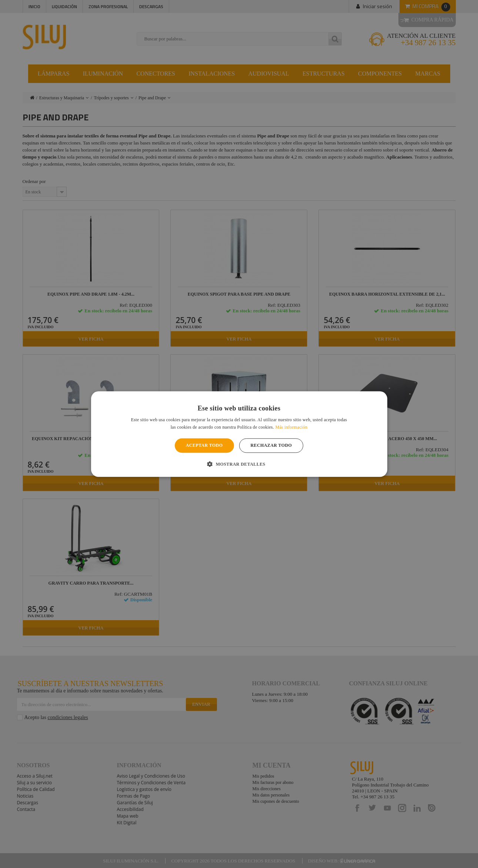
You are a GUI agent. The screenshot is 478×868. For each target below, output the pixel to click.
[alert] (239, 434)
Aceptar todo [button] (204, 446)
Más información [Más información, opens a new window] (291, 427)
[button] (239, 464)
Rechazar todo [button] (271, 446)
